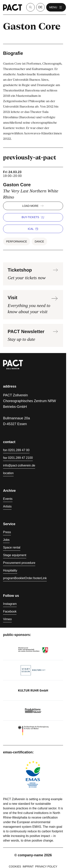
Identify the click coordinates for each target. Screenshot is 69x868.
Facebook (10, 611)
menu (56, 7)
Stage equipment (15, 555)
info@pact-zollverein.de (19, 465)
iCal (33, 229)
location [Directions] (8, 473)
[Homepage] (13, 7)
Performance (17, 241)
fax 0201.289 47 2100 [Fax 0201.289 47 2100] (18, 458)
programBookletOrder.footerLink (25, 578)
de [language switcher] (40, 7)
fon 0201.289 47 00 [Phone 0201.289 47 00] (16, 450)
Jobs (6, 540)
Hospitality (10, 570)
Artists (7, 506)
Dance (39, 241)
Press (7, 532)
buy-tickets (33, 217)
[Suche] (30, 7)
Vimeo (7, 619)
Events (8, 499)
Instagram (10, 604)
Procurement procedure (19, 563)
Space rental (12, 547)
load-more (33, 206)
